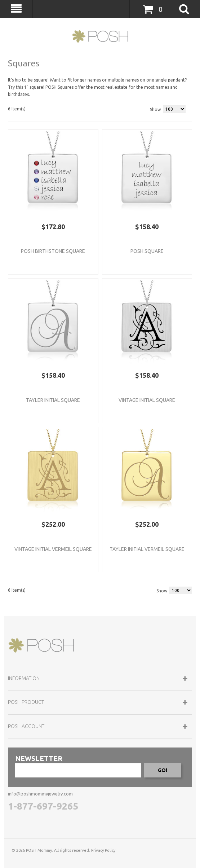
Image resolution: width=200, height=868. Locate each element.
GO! (163, 770)
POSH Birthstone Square (53, 251)
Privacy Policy (103, 850)
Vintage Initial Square (147, 400)
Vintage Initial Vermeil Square (53, 549)
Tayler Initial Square (53, 400)
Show (155, 109)
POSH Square (147, 251)
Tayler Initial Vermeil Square (147, 549)
